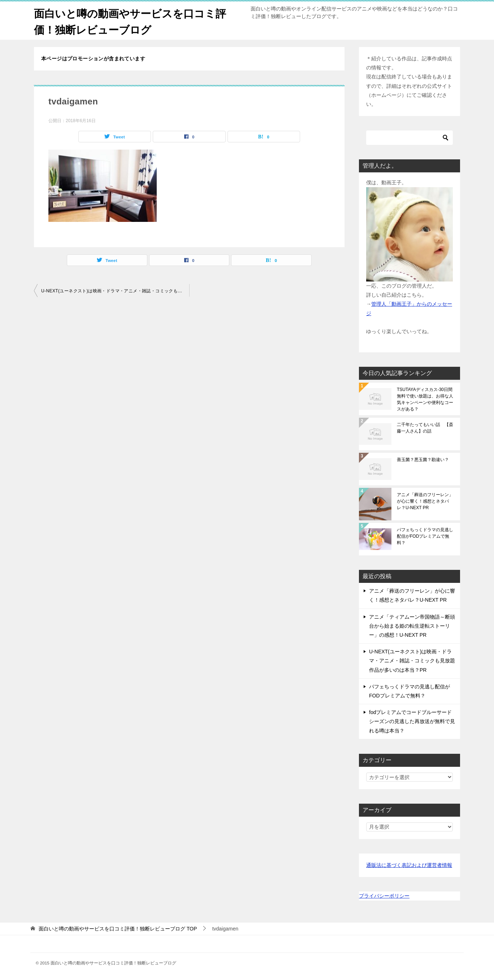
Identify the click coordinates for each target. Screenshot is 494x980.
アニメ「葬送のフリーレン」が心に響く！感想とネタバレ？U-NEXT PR (425, 501)
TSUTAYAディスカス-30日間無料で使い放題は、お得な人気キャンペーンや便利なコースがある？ (425, 399)
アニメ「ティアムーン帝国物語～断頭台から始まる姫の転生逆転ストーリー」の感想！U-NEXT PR (412, 626)
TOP (118, 929)
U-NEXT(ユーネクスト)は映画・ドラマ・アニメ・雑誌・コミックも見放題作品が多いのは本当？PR (115, 291)
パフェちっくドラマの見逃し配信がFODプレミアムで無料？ (425, 536)
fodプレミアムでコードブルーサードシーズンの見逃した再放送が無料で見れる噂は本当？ (412, 721)
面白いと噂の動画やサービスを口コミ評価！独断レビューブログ (133, 21)
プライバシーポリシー (384, 896)
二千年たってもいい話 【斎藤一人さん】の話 (425, 428)
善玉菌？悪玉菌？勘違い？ (423, 460)
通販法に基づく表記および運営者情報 (409, 865)
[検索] (409, 138)
